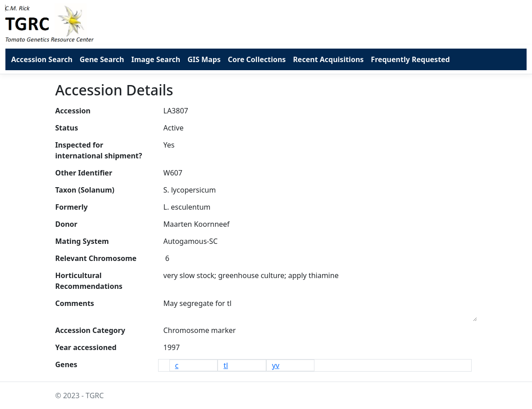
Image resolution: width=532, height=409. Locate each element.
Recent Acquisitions (328, 59)
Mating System (82, 241)
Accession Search (42, 59)
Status (67, 128)
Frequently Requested (410, 59)
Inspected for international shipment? (99, 150)
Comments (75, 303)
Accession (73, 111)
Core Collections (257, 59)
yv (276, 365)
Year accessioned (86, 347)
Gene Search (102, 59)
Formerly (72, 207)
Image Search (156, 59)
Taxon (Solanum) (85, 190)
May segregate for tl (320, 308)
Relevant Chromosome (96, 258)
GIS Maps (204, 59)
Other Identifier (84, 173)
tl (226, 365)
